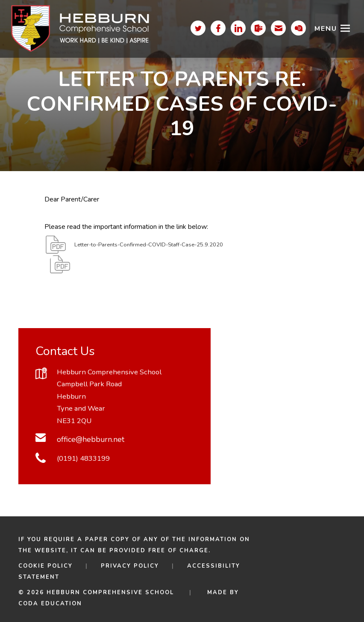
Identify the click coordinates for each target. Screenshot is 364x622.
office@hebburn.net (91, 439)
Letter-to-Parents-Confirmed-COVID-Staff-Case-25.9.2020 (149, 249)
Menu (326, 29)
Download (92, 269)
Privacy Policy (130, 566)
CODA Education (50, 604)
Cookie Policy (45, 566)
